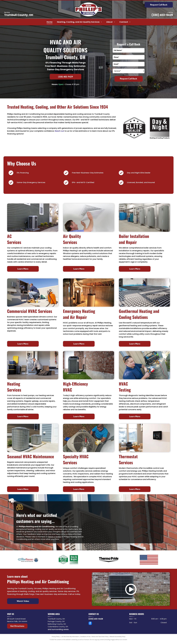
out (63, 131)
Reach (58, 131)
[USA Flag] (149, 560)
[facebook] (90, 624)
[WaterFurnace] (28, 560)
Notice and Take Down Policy (100, 636)
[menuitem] (50, 22)
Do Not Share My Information (70, 636)
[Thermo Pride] (109, 560)
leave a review (55, 537)
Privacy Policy (56, 636)
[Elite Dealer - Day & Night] (68, 560)
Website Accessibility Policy (118, 636)
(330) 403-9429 (162, 15)
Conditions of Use (85, 636)
